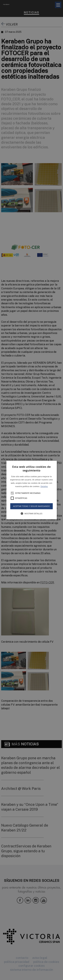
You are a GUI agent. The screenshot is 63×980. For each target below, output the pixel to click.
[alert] (32, 490)
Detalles (44, 486)
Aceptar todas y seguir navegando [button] (31, 506)
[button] (32, 490)
